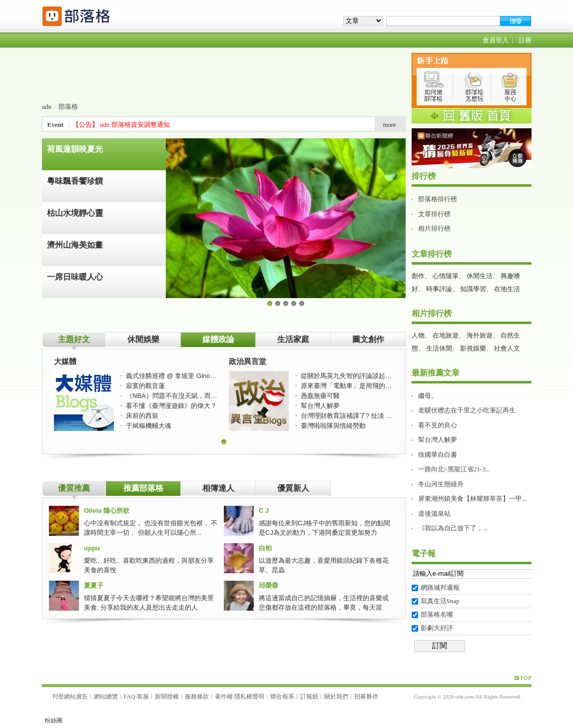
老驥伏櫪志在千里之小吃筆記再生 (467, 410)
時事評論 (439, 289)
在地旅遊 (446, 335)
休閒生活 (480, 276)
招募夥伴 (366, 697)
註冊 (525, 40)
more (389, 125)
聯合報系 (282, 697)
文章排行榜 (434, 214)
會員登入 (496, 40)
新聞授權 (167, 697)
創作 (418, 276)
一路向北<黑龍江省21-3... (454, 469)
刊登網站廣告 (70, 697)
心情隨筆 (446, 276)
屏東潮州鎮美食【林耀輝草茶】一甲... (473, 499)
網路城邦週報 (440, 587)
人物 (418, 335)
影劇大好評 (437, 628)
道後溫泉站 (434, 514)
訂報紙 (309, 697)
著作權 (224, 697)
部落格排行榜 (438, 199)
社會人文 (507, 348)
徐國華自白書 (438, 455)
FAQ (130, 697)
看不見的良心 (438, 425)
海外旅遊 (480, 335)
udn (47, 107)
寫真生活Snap (440, 601)
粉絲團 (53, 721)
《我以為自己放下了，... (453, 528)
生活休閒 (439, 348)
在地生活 (507, 289)
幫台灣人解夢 (438, 440)
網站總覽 (106, 697)
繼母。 (428, 396)
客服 (143, 697)
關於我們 (336, 697)
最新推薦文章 (436, 373)
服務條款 (197, 697)
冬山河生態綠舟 (441, 484)
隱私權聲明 (249, 697)
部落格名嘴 (437, 614)
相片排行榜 (434, 228)
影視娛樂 (473, 348)
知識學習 (473, 289)
